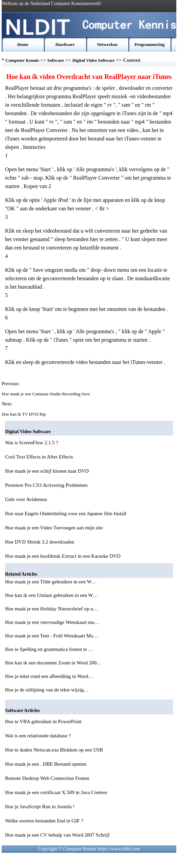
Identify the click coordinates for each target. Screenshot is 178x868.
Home (23, 44)
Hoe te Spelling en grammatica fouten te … (49, 649)
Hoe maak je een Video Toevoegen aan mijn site (54, 528)
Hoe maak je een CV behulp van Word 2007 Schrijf (57, 835)
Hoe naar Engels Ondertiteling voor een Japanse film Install (66, 514)
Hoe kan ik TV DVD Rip (24, 414)
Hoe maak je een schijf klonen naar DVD (47, 471)
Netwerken (107, 44)
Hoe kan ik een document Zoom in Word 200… (53, 663)
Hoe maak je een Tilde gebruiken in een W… (51, 582)
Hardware (65, 44)
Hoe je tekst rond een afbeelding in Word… (49, 676)
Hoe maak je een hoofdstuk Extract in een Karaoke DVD (63, 556)
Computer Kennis (22, 60)
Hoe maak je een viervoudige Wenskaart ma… (52, 622)
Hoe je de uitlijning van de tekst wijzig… (47, 690)
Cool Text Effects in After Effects (39, 457)
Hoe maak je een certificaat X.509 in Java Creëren (56, 792)
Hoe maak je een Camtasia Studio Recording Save (46, 394)
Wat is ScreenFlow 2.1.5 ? (32, 443)
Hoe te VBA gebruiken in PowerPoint (43, 721)
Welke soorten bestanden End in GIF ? (44, 821)
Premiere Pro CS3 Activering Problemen (46, 485)
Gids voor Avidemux (26, 499)
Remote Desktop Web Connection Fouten (47, 778)
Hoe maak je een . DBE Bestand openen (46, 764)
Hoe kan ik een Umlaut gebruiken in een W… (52, 595)
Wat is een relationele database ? (38, 736)
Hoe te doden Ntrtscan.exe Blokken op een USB (54, 750)
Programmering (149, 44)
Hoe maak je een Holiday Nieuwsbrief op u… (52, 609)
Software (56, 60)
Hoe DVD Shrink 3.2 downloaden (40, 542)
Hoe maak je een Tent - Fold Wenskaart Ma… (52, 636)
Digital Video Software (93, 60)
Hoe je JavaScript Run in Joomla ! (40, 807)
